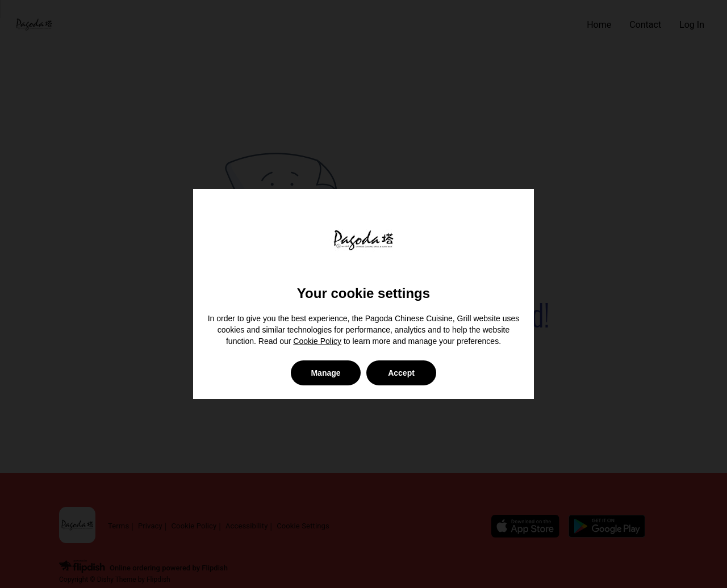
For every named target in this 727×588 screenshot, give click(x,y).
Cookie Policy (317, 341)
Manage (325, 373)
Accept (401, 373)
